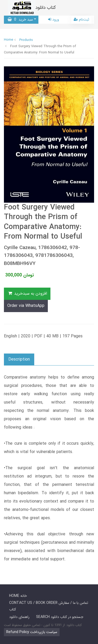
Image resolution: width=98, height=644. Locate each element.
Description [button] (19, 359)
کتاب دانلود (46, 8)
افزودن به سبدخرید (27, 293)
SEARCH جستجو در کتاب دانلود (60, 617)
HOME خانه (18, 596)
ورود (54, 20)
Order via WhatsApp (26, 306)
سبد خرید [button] (20, 20)
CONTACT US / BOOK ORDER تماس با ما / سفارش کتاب (49, 606)
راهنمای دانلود (19, 617)
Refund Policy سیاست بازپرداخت (32, 632)
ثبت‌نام (81, 20)
